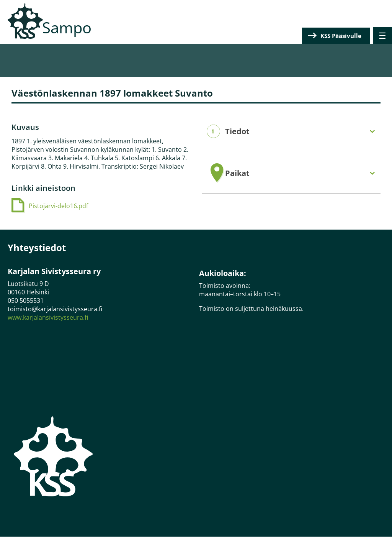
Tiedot (237, 131)
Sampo (67, 27)
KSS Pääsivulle (341, 36)
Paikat (237, 173)
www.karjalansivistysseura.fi (48, 317)
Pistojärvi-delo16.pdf (58, 206)
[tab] (291, 132)
